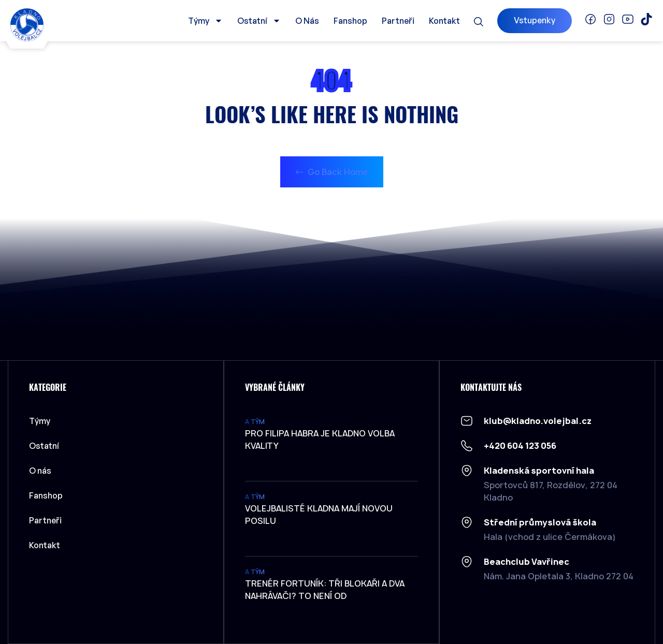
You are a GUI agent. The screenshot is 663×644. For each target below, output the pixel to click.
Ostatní (259, 21)
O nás (307, 21)
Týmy (205, 21)
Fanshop (350, 21)
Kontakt (444, 21)
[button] (479, 22)
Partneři (398, 21)
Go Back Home (332, 172)
